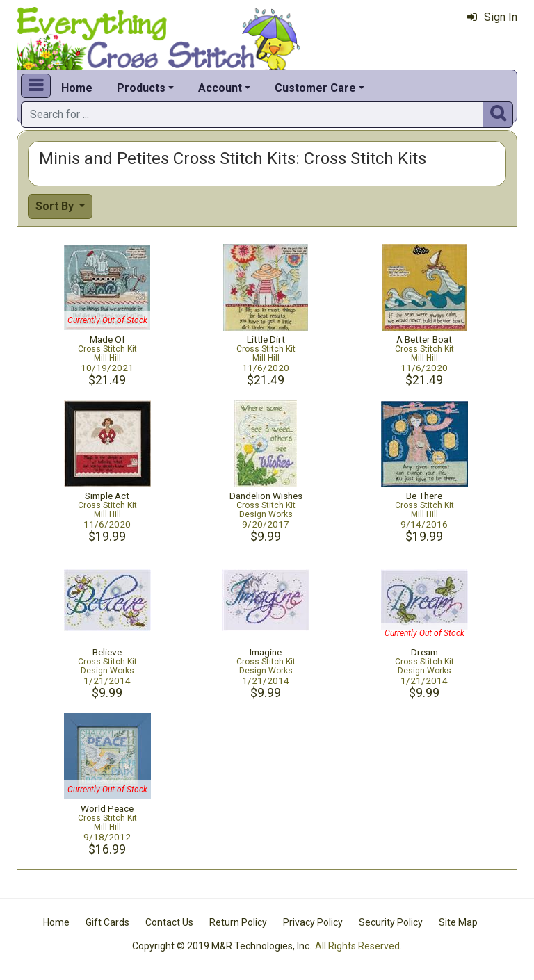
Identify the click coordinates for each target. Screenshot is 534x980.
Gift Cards (107, 922)
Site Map (458, 922)
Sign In (492, 17)
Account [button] (220, 88)
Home (77, 88)
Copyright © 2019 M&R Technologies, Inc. (222, 946)
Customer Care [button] (315, 88)
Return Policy (238, 922)
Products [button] (141, 88)
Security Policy (391, 922)
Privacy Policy (313, 922)
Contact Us (169, 922)
